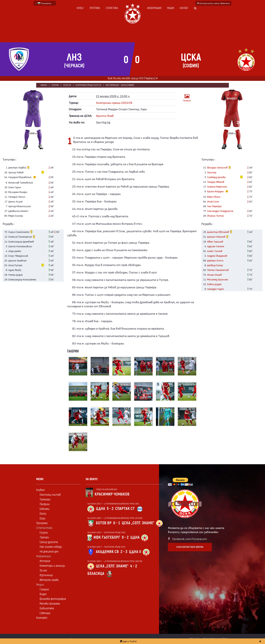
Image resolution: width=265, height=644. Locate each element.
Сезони (55, 85)
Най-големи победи (51, 547)
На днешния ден (49, 552)
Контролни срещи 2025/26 (89, 85)
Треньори (45, 499)
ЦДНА (100, 509)
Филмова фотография (53, 599)
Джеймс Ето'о (215, 260)
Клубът (80, 8)
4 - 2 (134, 566)
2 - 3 (124, 552)
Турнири (44, 537)
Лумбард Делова (216, 177)
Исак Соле (213, 201)
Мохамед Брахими (218, 279)
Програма (95, 8)
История (45, 561)
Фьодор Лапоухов (219, 168)
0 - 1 (117, 523)
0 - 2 (125, 537)
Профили (45, 504)
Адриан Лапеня (216, 246)
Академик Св (107, 552)
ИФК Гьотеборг (107, 537)
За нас (43, 571)
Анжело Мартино (217, 186)
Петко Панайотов (218, 270)
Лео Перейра (214, 206)
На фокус (92, 479)
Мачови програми (50, 604)
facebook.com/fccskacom (190, 539)
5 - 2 (110, 509)
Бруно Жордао (218, 191)
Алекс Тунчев (215, 251)
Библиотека (47, 608)
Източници (46, 575)
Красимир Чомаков (112, 494)
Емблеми (44, 509)
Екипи (43, 514)
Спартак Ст (125, 509)
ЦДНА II (135, 552)
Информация (154, 8)
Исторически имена (213, 3)
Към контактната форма (190, 547)
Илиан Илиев (214, 275)
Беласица (96, 574)
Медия (171, 8)
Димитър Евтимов (220, 232)
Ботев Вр (104, 523)
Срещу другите (49, 542)
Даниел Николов (218, 237)
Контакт (184, 8)
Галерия (187, 98)
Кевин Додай (214, 284)
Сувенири (45, 613)
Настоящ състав (50, 495)
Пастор (212, 172)
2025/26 (67, 85)
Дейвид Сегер (215, 265)
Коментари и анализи (52, 566)
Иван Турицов (215, 241)
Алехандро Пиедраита (220, 211)
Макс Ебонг (214, 197)
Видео (43, 594)
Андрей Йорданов (217, 256)
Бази (42, 518)
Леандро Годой (215, 289)
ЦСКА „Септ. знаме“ (138, 523)
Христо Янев (105, 116)
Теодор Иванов (216, 182)
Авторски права (49, 580)
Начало (44, 85)
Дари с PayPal (128, 641)
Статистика (112, 8)
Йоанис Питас (216, 216)
